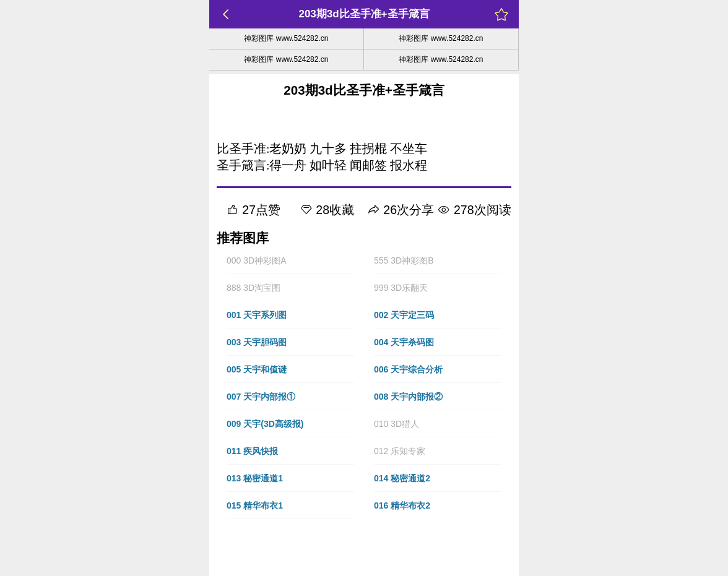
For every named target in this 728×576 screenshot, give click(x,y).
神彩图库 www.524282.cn (286, 38)
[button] (290, 260)
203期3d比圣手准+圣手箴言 (364, 14)
